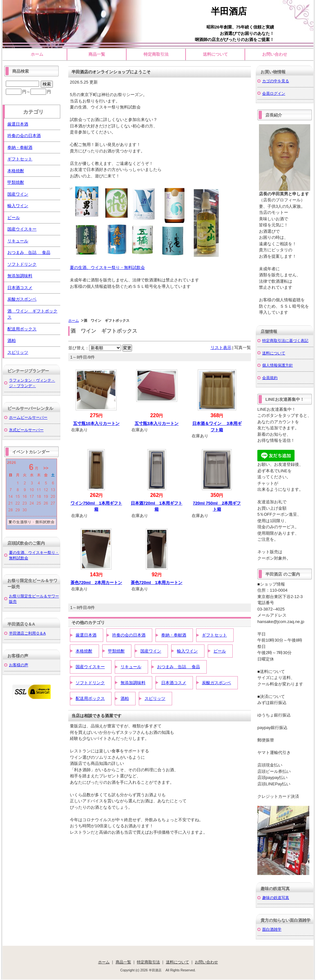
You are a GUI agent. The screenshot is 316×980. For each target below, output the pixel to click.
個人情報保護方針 (278, 365)
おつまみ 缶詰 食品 (179, 667)
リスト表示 (221, 348)
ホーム (37, 54)
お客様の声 (19, 665)
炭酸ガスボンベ (216, 683)
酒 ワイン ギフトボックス (32, 314)
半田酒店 (233, 11)
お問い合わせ (275, 54)
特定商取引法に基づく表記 (285, 340)
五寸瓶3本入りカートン (157, 423)
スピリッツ (155, 698)
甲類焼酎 (116, 651)
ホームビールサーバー (28, 417)
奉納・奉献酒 (174, 635)
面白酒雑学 (272, 929)
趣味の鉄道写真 (276, 898)
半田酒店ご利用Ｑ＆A (27, 633)
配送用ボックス (90, 698)
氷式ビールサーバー (26, 430)
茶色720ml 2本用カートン (96, 583)
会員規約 (270, 378)
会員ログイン (274, 93)
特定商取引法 (156, 54)
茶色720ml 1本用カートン (157, 583)
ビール (220, 651)
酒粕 (125, 698)
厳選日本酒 (86, 635)
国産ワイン (151, 651)
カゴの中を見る (276, 81)
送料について (215, 54)
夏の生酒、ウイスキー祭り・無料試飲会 (107, 267)
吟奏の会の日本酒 (129, 635)
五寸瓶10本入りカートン (96, 423)
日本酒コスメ (174, 683)
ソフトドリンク (90, 683)
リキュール (131, 667)
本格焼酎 (84, 651)
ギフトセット (214, 635)
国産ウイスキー (90, 667)
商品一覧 (97, 54)
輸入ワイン (187, 651)
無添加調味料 (133, 683)
